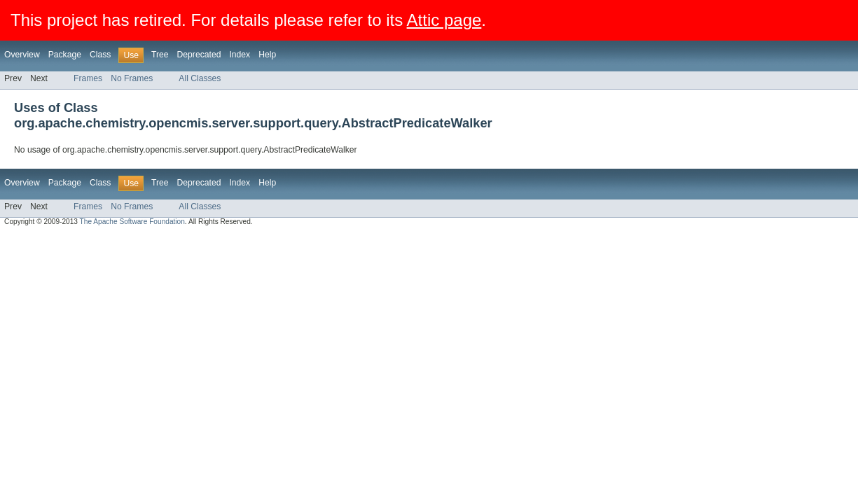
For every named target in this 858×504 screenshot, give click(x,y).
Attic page (444, 20)
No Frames (132, 78)
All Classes (200, 78)
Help (267, 55)
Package (65, 55)
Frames (88, 78)
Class (100, 55)
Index (240, 55)
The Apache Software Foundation (132, 222)
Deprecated (199, 55)
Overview (22, 55)
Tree (160, 55)
